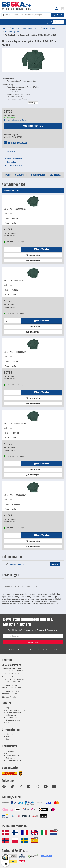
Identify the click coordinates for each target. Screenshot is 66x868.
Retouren (9, 722)
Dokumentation (10, 151)
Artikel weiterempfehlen (13, 166)
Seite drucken (10, 162)
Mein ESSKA (11, 715)
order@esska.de (9, 694)
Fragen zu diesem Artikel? (14, 158)
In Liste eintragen (33, 261)
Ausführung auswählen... (33, 126)
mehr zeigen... (33, 103)
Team (8, 737)
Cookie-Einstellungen (14, 760)
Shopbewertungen (13, 720)
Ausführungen (21, 175)
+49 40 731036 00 (12, 665)
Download (55, 564)
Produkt (7, 175)
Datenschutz (11, 758)
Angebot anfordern (33, 255)
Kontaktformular (9, 697)
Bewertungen (55, 175)
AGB (8, 753)
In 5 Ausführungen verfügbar (15, 120)
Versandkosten (12, 718)
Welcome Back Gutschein (16, 710)
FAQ (8, 708)
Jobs (8, 739)
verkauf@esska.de (15, 143)
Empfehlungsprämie (13, 713)
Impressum (10, 751)
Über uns (9, 734)
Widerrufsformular (13, 756)
